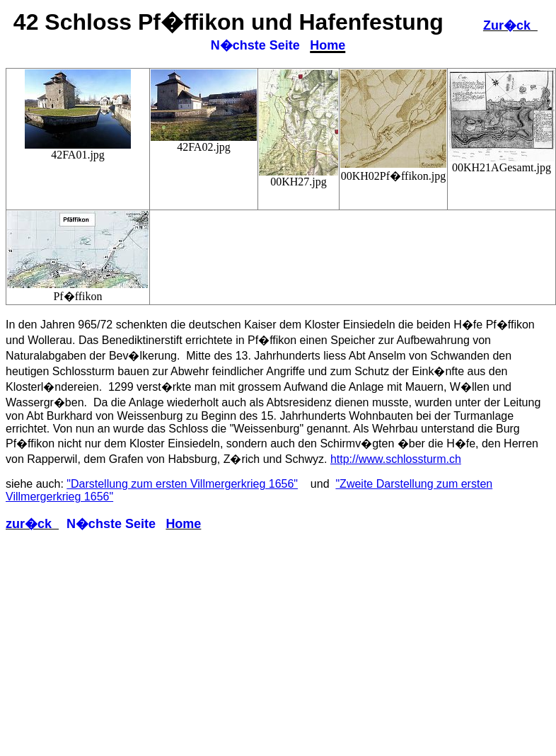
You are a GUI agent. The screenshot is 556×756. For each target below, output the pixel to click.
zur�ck (32, 524)
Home (328, 45)
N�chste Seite (255, 45)
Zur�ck (510, 25)
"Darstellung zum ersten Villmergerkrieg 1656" (182, 484)
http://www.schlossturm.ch (396, 459)
